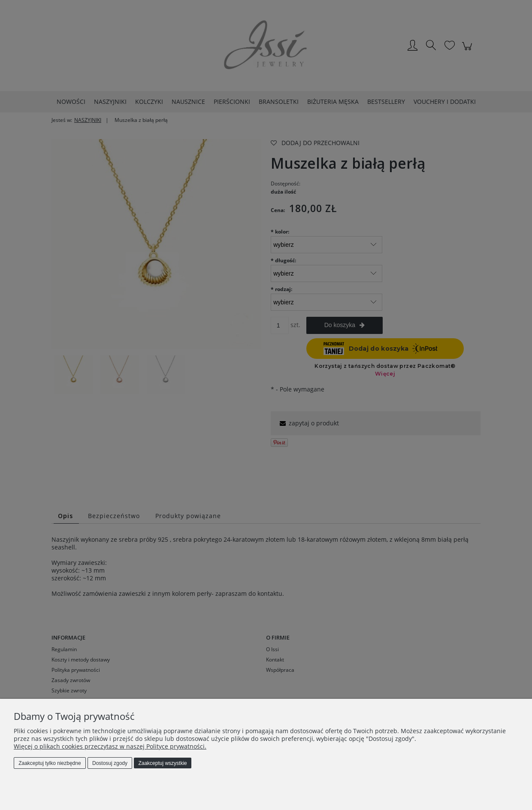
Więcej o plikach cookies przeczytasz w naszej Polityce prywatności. (110, 746)
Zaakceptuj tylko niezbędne (50, 763)
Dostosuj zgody (110, 763)
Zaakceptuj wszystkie (162, 763)
